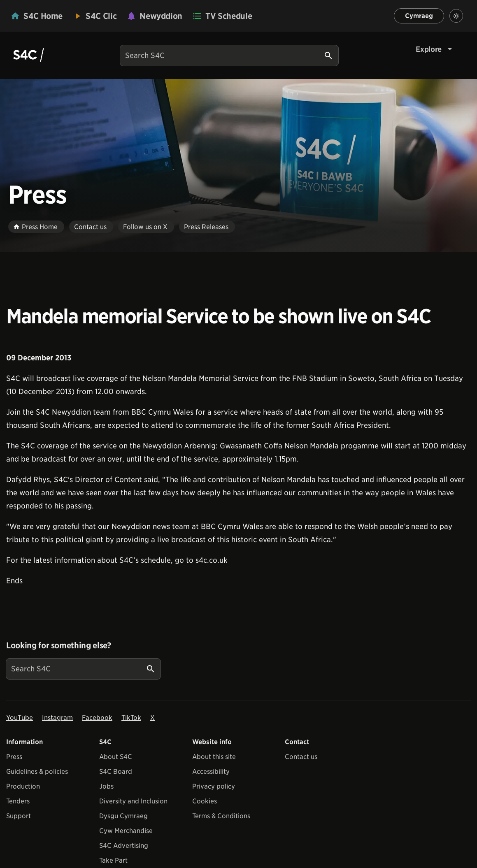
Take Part (113, 860)
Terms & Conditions (221, 816)
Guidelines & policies (37, 772)
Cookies (205, 801)
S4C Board (116, 772)
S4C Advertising (124, 846)
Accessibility (211, 772)
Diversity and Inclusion (133, 801)
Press (14, 757)
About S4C (116, 757)
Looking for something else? (59, 645)
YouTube (20, 718)
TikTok (131, 718)
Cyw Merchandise (126, 831)
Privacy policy (214, 786)
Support (19, 816)
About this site (214, 757)
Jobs (106, 786)
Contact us (301, 757)
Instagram (57, 718)
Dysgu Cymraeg (123, 816)
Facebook (97, 718)
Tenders (18, 801)
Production (23, 786)
